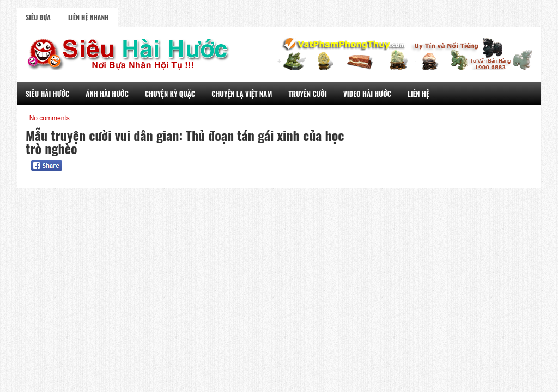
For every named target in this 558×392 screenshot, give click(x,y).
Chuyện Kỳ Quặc (170, 94)
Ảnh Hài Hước (107, 94)
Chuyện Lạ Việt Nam (242, 94)
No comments (50, 118)
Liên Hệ (418, 94)
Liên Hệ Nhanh (89, 17)
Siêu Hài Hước (47, 94)
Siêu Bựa (38, 17)
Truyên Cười (308, 94)
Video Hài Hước (367, 94)
